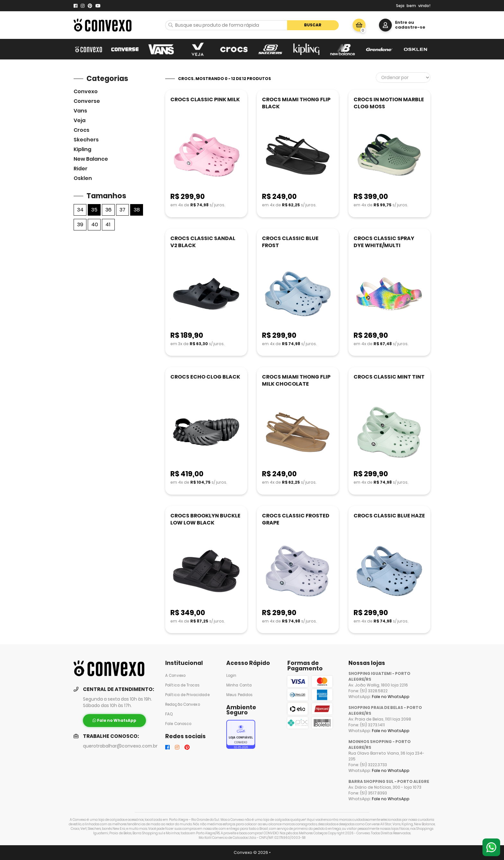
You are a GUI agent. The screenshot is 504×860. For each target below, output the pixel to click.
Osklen (83, 178)
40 (95, 224)
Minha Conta (239, 685)
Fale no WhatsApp (391, 697)
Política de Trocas (182, 685)
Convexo (86, 91)
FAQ (169, 714)
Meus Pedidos (239, 695)
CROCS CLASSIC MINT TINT (389, 377)
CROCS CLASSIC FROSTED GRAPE (296, 519)
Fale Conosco (178, 724)
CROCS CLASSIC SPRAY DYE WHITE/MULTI (384, 242)
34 (80, 210)
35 (94, 210)
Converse (87, 101)
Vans (80, 111)
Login (231, 676)
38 (137, 210)
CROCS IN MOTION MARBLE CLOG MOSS (389, 103)
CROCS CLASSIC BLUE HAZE (389, 516)
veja (80, 120)
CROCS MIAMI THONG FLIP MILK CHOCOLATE (296, 380)
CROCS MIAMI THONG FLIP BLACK (296, 103)
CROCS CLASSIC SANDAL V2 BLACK (203, 242)
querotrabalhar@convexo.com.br (120, 746)
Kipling (82, 149)
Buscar (313, 25)
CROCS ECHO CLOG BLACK (205, 377)
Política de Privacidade (187, 695)
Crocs (81, 130)
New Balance (91, 159)
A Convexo (175, 676)
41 (108, 224)
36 (108, 210)
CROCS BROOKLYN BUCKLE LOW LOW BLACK (205, 519)
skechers (86, 140)
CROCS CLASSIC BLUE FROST (290, 242)
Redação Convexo (183, 704)
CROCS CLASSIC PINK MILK (205, 99)
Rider (81, 169)
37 (122, 210)
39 (80, 224)
